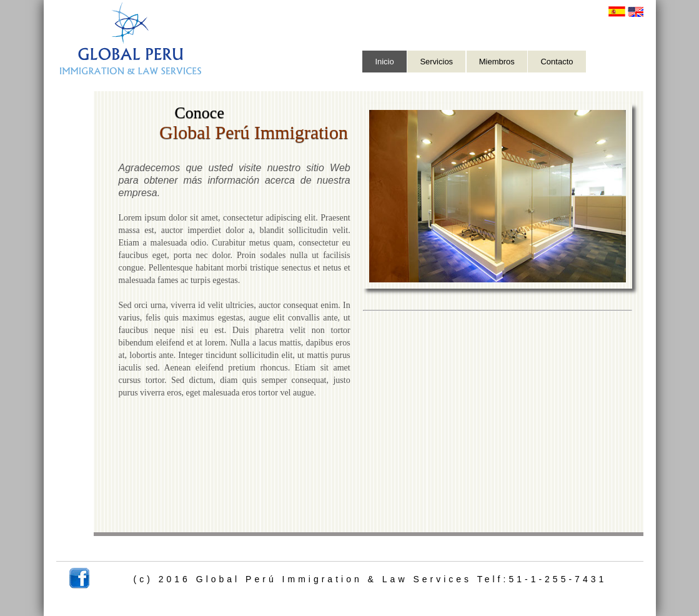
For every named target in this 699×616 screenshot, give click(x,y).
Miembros (497, 62)
